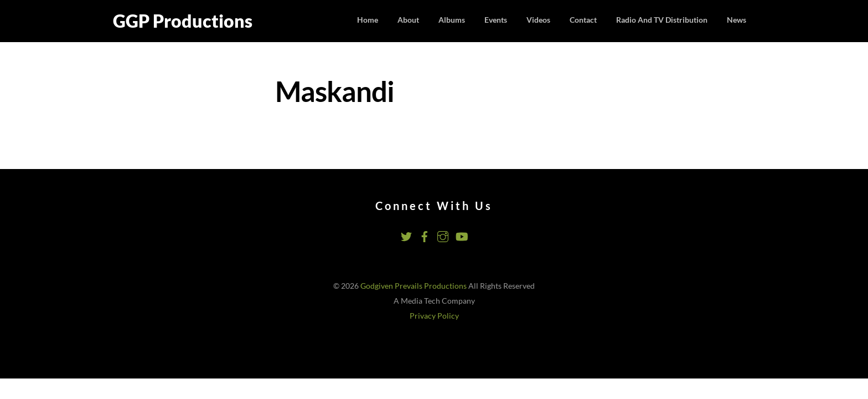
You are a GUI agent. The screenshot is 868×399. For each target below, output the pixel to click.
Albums (452, 20)
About (408, 20)
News (737, 20)
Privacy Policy (434, 316)
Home (368, 20)
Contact (583, 20)
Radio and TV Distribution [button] (662, 20)
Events (496, 20)
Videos (538, 20)
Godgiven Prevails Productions (414, 286)
